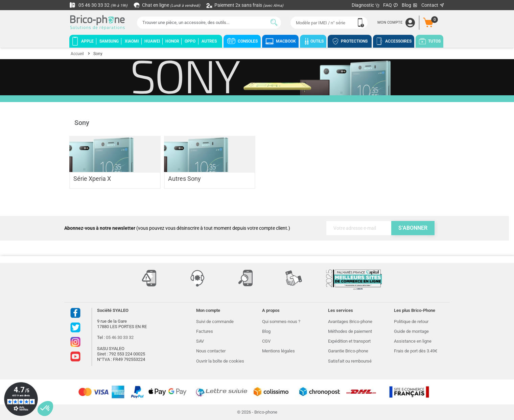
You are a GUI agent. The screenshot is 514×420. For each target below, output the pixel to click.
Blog (410, 5)
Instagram (75, 342)
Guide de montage (411, 331)
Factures (205, 331)
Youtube (75, 356)
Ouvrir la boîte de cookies (220, 361)
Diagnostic (366, 5)
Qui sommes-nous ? (281, 322)
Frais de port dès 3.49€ (416, 351)
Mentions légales (278, 351)
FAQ (391, 5)
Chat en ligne (167, 5)
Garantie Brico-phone (348, 351)
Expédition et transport (349, 341)
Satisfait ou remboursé (350, 361)
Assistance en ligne (413, 341)
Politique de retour (411, 322)
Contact (433, 5)
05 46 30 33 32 (98, 5)
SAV (200, 341)
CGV (266, 341)
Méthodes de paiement (350, 331)
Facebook (75, 313)
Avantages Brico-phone (350, 322)
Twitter (75, 327)
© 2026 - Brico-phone (257, 412)
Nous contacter (211, 351)
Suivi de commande (215, 322)
